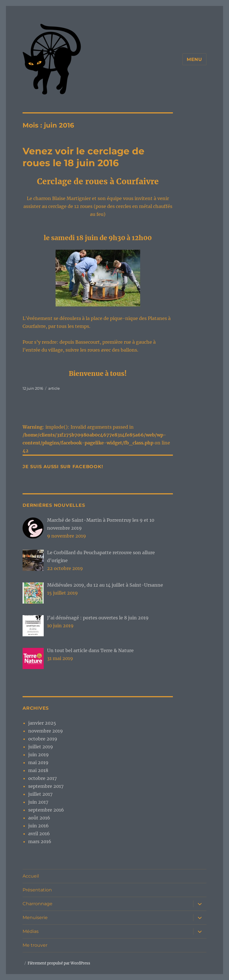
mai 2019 (38, 762)
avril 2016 (39, 834)
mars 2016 (40, 841)
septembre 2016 (46, 810)
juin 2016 (38, 826)
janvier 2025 (42, 723)
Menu (194, 59)
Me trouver (35, 945)
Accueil (31, 876)
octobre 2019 (43, 739)
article (54, 388)
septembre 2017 (46, 786)
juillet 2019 (41, 747)
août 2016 (39, 818)
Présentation (37, 890)
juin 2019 (38, 755)
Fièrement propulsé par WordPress (59, 963)
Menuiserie (35, 917)
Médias (31, 931)
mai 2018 (38, 770)
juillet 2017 (40, 794)
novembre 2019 (46, 731)
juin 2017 (38, 802)
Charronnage (38, 904)
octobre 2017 (42, 778)
